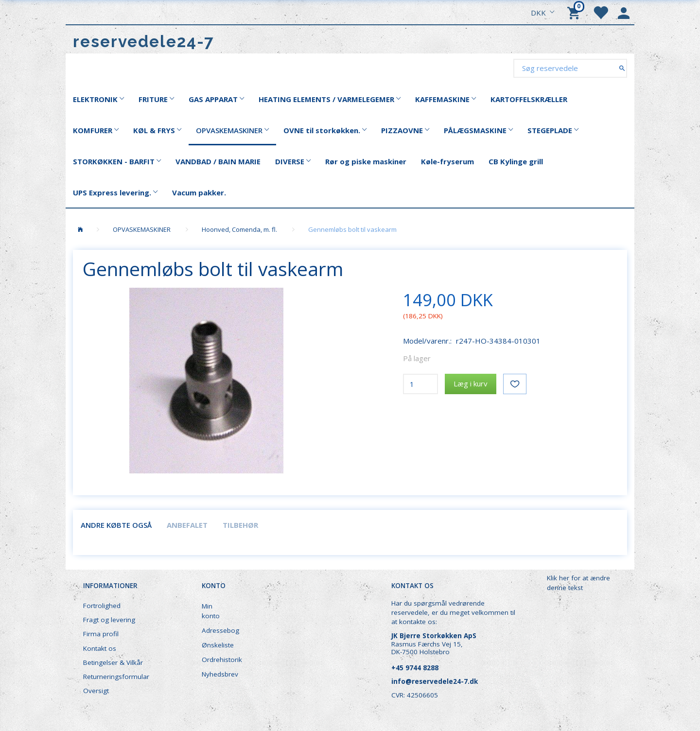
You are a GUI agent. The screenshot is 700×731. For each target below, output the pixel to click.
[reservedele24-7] (144, 42)
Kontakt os (100, 648)
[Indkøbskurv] (575, 12)
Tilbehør (240, 525)
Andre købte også (116, 525)
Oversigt (96, 691)
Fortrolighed (102, 606)
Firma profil (101, 634)
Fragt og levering (109, 620)
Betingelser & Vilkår (113, 662)
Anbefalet (187, 525)
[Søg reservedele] (622, 68)
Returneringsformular (116, 677)
